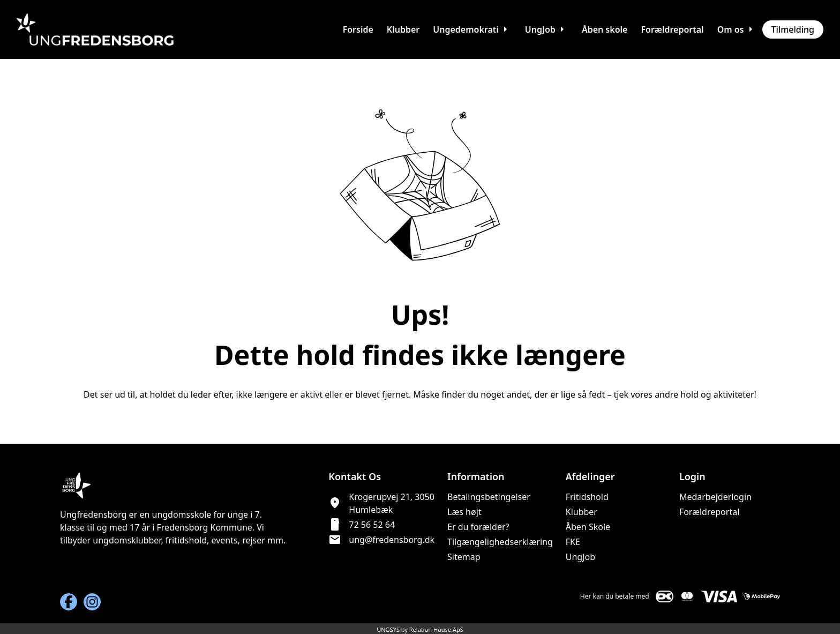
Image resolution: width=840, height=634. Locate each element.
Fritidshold (587, 497)
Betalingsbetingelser (489, 497)
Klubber (582, 512)
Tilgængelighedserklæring (500, 542)
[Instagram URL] (92, 602)
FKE (573, 542)
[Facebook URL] (69, 602)
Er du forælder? (478, 527)
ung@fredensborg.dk (392, 540)
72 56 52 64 (372, 525)
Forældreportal (709, 512)
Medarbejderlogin (715, 497)
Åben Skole (588, 527)
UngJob (580, 557)
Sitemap (464, 557)
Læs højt (464, 512)
